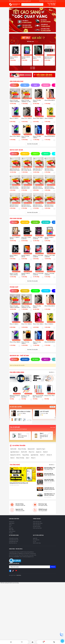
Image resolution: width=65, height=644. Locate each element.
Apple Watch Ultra (34, 457)
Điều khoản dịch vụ (13, 545)
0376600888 (16, 559)
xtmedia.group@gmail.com (50, 1)
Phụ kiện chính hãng (17, 374)
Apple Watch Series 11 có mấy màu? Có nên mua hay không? (49, 496)
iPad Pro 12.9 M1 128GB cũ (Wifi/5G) (50, 258)
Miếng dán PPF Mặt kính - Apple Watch (15, 398)
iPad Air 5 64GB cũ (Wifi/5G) (14, 258)
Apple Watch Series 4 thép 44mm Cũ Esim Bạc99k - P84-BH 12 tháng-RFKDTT (14, 208)
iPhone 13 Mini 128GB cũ (38, 120)
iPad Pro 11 (42, 457)
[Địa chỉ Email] (32, 569)
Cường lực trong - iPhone (49, 397)
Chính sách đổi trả (37, 527)
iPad (10, 528)
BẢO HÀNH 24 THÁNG (24, 413)
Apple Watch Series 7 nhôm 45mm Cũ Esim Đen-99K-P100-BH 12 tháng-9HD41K (49, 171)
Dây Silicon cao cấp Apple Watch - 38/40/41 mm (38, 398)
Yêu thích (22, 642)
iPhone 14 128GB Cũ (14, 120)
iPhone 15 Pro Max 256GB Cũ (37, 103)
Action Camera (12, 533)
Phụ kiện (11, 535)
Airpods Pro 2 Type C (41, 451)
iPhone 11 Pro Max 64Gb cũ (37, 60)
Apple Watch (12, 525)
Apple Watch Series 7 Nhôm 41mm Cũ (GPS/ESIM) (49, 60)
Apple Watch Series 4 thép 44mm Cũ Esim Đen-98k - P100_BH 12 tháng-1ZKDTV (38, 208)
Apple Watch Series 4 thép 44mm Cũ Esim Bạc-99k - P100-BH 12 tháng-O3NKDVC (38, 189)
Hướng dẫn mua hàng (14, 540)
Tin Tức (35, 543)
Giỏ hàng (43, 642)
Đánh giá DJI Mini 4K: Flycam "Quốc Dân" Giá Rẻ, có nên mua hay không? (50, 476)
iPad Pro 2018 (24, 454)
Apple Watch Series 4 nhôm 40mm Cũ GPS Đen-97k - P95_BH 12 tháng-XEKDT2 (49, 208)
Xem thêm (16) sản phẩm (33, 146)
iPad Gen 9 (45, 454)
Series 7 (28, 460)
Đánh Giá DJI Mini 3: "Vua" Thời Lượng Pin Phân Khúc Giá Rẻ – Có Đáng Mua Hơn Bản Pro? (50, 470)
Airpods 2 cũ (39, 454)
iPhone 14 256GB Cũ (49, 120)
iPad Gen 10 (49, 457)
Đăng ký (53, 569)
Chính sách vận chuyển (38, 525)
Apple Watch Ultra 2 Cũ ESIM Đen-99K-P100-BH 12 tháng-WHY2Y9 (15, 171)
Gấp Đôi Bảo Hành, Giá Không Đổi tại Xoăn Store (49, 490)
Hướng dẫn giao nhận (14, 543)
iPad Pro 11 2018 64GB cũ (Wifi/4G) (49, 276)
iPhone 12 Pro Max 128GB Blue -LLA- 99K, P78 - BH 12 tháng (26, 103)
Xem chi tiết (53, 429)
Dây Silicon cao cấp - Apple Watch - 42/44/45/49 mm (25, 398)
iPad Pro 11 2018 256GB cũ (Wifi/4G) (38, 258)
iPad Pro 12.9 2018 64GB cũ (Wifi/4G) (38, 276)
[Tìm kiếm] (23, 4)
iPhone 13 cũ (31, 454)
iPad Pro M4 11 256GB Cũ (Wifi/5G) (26, 240)
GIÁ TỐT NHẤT (45, 413)
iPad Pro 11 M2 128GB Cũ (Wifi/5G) (38, 240)
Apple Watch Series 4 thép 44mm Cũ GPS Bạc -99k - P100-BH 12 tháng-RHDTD (50, 189)
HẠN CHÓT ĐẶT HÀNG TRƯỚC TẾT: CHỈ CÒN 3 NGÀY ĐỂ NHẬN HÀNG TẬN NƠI (49, 482)
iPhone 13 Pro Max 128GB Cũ (37, 139)
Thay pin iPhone (26, 457)
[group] (32, 21)
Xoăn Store (19, 577)
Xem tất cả (52, 374)
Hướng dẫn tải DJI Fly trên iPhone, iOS (19, 485)
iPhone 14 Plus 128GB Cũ (15, 138)
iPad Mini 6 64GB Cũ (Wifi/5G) (26, 60)
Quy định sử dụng (37, 528)
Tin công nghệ (15, 467)
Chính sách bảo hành (37, 530)
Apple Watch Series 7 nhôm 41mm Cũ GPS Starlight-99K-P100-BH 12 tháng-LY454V (15, 189)
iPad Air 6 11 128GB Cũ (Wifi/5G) (15, 240)
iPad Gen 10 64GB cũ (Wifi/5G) (49, 240)
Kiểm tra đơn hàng (37, 545)
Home (32, 642)
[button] (55, 21)
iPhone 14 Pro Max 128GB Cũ (25, 139)
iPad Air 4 (12, 460)
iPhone (11, 527)
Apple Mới (35, 540)
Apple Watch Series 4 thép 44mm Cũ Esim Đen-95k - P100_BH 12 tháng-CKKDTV (27, 208)
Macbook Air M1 (31, 451)
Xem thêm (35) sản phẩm (33, 214)
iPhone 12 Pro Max (20, 460)
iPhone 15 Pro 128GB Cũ (26, 120)
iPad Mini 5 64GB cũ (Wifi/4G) (26, 258)
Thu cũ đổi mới (36, 542)
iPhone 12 (33, 460)
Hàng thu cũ (12, 524)
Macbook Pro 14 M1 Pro (15, 457)
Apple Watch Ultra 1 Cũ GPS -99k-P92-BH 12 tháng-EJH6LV (38, 171)
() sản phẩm (53, 5)
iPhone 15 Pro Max (22, 451)
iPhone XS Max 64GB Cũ (50, 102)
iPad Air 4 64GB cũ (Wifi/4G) (14, 60)
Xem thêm (52, 409)
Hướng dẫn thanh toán (14, 542)
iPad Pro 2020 (13, 451)
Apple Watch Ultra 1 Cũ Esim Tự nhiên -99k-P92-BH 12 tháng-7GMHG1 (26, 171)
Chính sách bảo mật (37, 524)
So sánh (54, 642)
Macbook (11, 530)
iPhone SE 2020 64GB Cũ (50, 138)
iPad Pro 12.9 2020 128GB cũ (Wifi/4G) (14, 276)
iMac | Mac (11, 532)
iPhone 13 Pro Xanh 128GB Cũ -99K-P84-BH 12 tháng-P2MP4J (15, 103)
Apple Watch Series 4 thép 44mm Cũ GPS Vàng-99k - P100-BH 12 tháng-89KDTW (26, 189)
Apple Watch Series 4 (15, 454)
